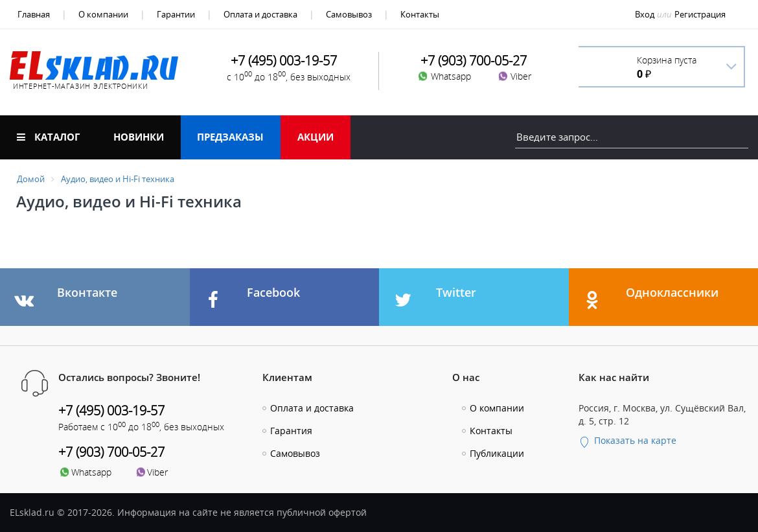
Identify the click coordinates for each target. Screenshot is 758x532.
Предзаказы (230, 137)
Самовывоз (349, 14)
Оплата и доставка (260, 14)
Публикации (497, 453)
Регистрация (700, 14)
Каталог (48, 137)
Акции (316, 137)
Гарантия (291, 431)
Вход (645, 14)
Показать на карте (627, 440)
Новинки (139, 137)
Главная (34, 14)
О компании (103, 14)
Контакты (420, 14)
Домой (31, 179)
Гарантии (176, 14)
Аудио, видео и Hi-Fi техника (118, 179)
